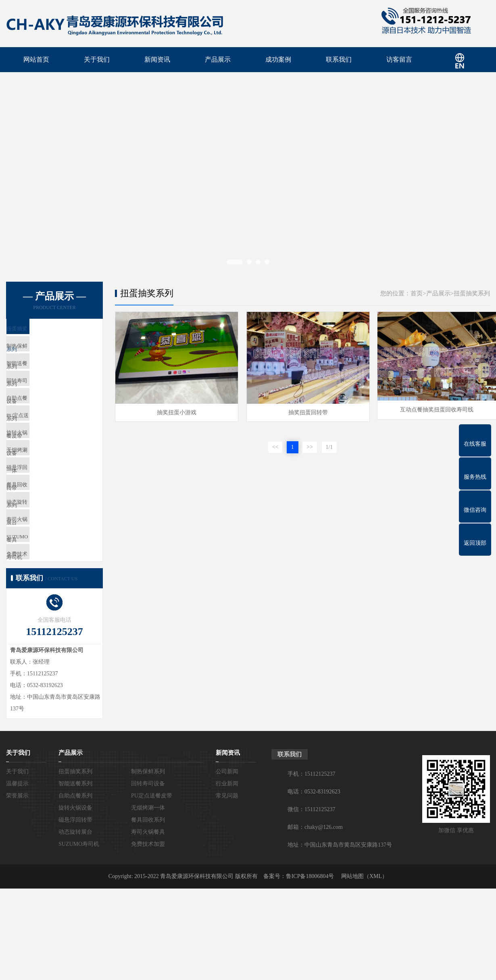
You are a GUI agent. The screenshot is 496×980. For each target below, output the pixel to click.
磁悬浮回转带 (41, 522)
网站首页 (36, 60)
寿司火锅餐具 (41, 593)
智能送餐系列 (41, 379)
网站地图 (352, 968)
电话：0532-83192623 (314, 883)
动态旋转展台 (41, 570)
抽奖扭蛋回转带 (302, 411)
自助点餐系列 (41, 427)
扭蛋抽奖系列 (41, 332)
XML (376, 968)
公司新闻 (227, 863)
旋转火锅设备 (41, 474)
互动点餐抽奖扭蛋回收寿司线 (429, 411)
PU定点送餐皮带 (44, 451)
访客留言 (399, 60)
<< (275, 446)
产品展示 (218, 60)
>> (310, 446)
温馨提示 (17, 875)
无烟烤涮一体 (41, 498)
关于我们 (97, 60)
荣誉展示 (17, 887)
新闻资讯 (157, 60)
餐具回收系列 (41, 546)
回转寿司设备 (41, 403)
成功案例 (278, 60)
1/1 (329, 446)
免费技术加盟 (41, 641)
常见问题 (227, 887)
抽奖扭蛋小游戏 (175, 411)
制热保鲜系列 (41, 356)
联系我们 (339, 60)
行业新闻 (227, 875)
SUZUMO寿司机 (44, 617)
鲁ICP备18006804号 (310, 968)
